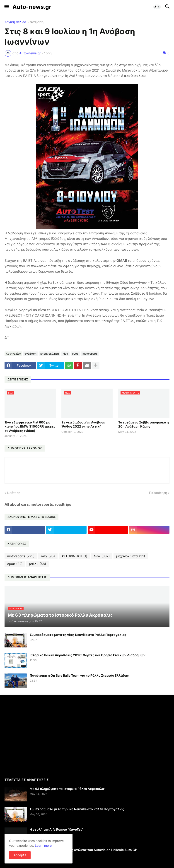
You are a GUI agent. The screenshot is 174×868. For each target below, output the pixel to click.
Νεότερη (14, 493)
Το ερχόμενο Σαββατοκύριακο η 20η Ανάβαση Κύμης (144, 424)
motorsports (90, 354)
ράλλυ (37, 564)
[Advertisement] (43, 736)
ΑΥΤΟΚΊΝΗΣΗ (74, 556)
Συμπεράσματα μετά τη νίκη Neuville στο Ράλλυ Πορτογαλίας (78, 635)
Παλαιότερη (158, 493)
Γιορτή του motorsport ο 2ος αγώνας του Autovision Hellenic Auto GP (83, 850)
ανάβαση (37, 22)
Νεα (65, 354)
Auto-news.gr (32, 7)
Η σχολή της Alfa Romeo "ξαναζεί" (56, 829)
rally (48, 556)
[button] (6, 7)
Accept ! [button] (20, 855)
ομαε (75, 354)
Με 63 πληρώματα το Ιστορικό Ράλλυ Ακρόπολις (67, 789)
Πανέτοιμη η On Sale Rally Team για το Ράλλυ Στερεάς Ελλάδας (79, 675)
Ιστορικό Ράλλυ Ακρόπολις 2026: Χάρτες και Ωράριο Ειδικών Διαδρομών (88, 655)
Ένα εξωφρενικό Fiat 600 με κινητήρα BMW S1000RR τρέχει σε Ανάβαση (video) (30, 426)
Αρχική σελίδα (15, 22)
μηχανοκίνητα (50, 354)
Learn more (43, 845)
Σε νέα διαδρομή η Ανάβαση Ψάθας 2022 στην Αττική (83, 424)
